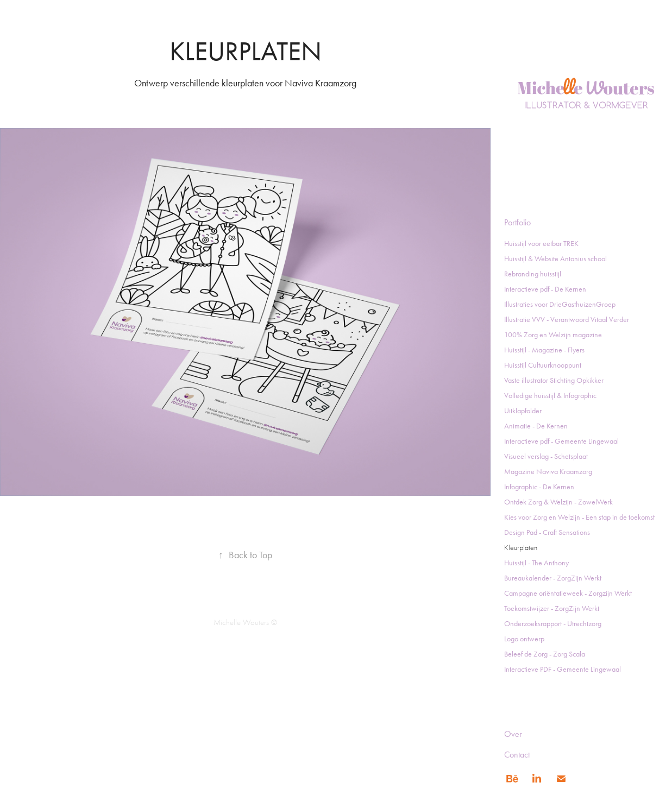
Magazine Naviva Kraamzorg (548, 472)
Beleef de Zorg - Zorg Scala (545, 654)
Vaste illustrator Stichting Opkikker (554, 380)
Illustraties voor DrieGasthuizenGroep (560, 304)
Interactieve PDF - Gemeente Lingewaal (563, 669)
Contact (517, 755)
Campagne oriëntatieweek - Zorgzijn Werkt (568, 593)
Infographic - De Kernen (539, 487)
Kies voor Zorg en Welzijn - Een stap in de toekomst (579, 517)
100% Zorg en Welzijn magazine (553, 335)
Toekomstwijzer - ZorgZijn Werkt (552, 608)
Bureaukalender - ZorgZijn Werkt (553, 578)
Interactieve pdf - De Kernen (545, 289)
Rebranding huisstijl (533, 274)
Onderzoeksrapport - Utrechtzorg (553, 624)
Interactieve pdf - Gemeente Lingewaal (561, 441)
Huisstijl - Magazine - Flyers (544, 350)
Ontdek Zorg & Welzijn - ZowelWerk (558, 502)
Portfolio (517, 222)
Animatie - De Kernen (536, 426)
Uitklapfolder (523, 411)
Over (513, 734)
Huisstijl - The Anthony (536, 563)
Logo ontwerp (524, 639)
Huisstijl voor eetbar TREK (541, 244)
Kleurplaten (521, 548)
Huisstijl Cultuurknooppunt (543, 365)
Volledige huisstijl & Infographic (550, 396)
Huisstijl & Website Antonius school (555, 259)
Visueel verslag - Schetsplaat (546, 456)
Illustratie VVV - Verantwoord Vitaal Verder (567, 320)
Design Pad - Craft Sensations (547, 532)
